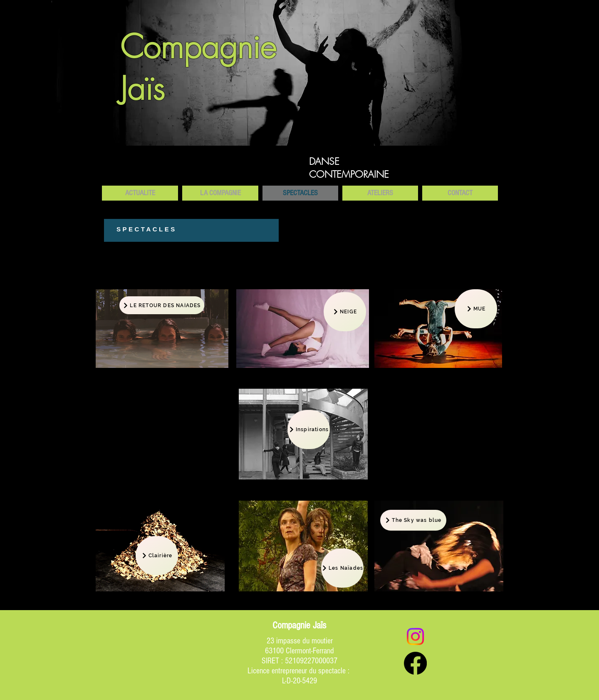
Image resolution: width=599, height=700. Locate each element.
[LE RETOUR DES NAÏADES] (162, 305)
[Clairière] (157, 556)
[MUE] (476, 309)
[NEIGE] (345, 312)
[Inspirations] (309, 429)
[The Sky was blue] (413, 520)
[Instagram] (415, 637)
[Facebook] (415, 663)
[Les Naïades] (342, 568)
